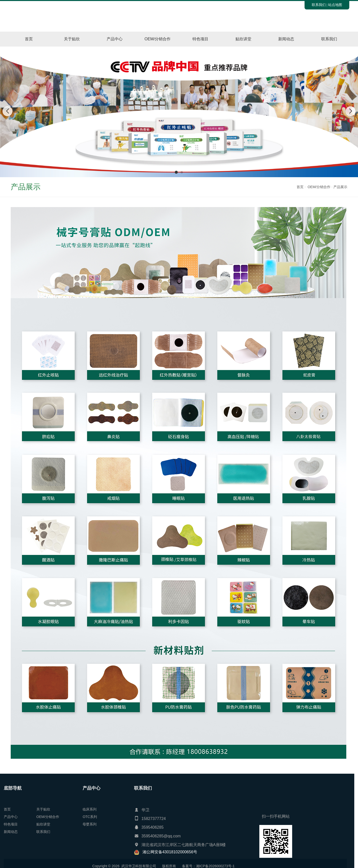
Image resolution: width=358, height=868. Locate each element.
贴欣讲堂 (243, 39)
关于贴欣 (72, 39)
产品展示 (340, 187)
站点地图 (335, 5)
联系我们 (319, 5)
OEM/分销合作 (157, 39)
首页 (29, 39)
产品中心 (115, 39)
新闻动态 (286, 39)
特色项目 (200, 39)
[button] (176, 172)
